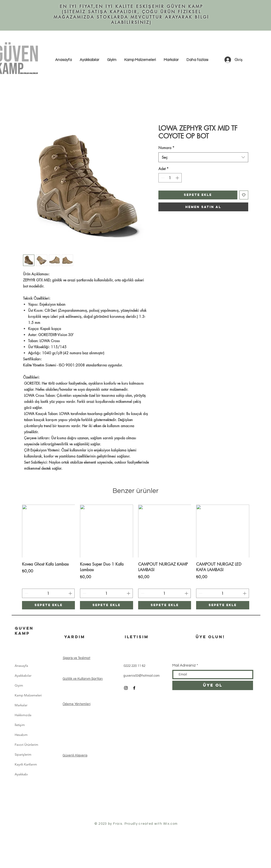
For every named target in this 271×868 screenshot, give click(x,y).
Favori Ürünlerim (26, 745)
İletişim (20, 725)
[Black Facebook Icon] (134, 688)
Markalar (21, 705)
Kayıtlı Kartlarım (26, 764)
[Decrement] (162, 178)
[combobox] (203, 157)
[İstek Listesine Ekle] (244, 195)
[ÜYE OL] (213, 685)
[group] (136, 557)
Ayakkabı (21, 774)
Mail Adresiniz (184, 665)
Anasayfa (21, 666)
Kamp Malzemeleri (28, 695)
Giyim (19, 685)
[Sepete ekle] (49, 605)
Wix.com (170, 824)
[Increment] (178, 178)
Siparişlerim (23, 755)
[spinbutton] (170, 178)
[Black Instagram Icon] (126, 688)
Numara (166, 148)
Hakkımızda (23, 715)
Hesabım (21, 735)
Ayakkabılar (23, 676)
